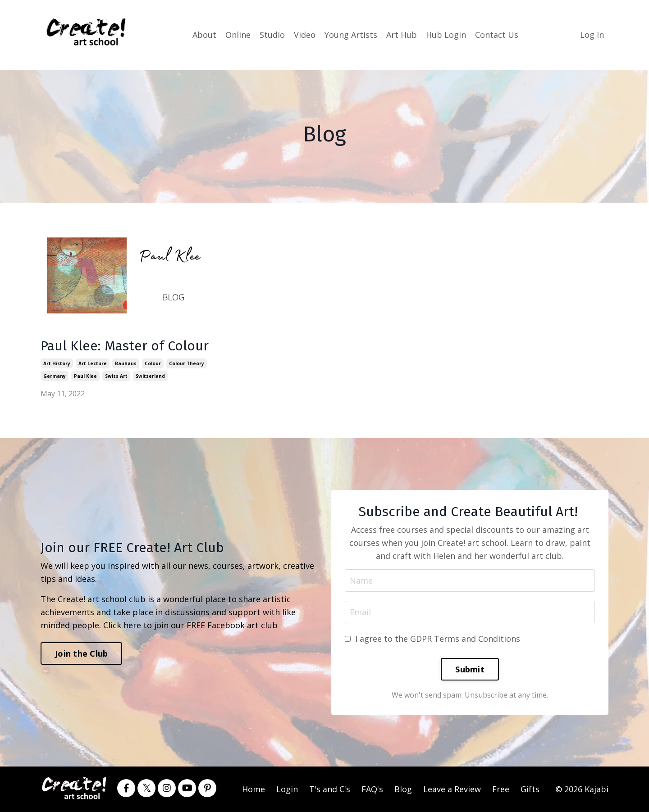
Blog (403, 789)
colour (153, 363)
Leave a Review (452, 789)
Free (501, 789)
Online (238, 35)
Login (287, 789)
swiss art (116, 376)
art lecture (93, 363)
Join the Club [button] (81, 653)
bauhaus (126, 363)
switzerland (150, 376)
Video (305, 35)
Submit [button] (470, 669)
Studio (272, 35)
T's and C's (330, 789)
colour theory (187, 363)
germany (55, 376)
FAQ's (372, 789)
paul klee (85, 376)
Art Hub (402, 35)
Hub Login (446, 35)
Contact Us (497, 35)
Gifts (530, 789)
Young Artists (351, 35)
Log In (592, 35)
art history (57, 363)
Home (254, 789)
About (204, 35)
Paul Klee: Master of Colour (125, 346)
